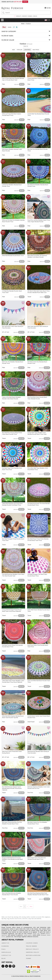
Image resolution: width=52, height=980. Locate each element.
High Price (36, 50)
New (13, 50)
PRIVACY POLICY (32, 949)
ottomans (43, 935)
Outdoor (28, 24)
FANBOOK (5, 946)
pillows (48, 934)
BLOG (4, 958)
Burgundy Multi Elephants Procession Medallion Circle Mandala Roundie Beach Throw (12, 859)
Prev (21, 906)
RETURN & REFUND (33, 955)
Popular (20, 50)
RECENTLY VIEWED (27, 16)
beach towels (18, 919)
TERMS (29, 958)
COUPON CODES (32, 943)
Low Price (27, 50)
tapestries (4, 935)
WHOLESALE (6, 952)
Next (31, 906)
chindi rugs (36, 934)
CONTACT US (6, 955)
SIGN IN (35, 16)
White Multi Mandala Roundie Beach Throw (13, 256)
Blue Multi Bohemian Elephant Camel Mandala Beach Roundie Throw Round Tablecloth (12, 788)
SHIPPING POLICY (33, 952)
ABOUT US (5, 943)
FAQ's (4, 949)
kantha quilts (28, 935)
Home (23, 24)
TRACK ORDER (31, 946)
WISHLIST (19, 16)
